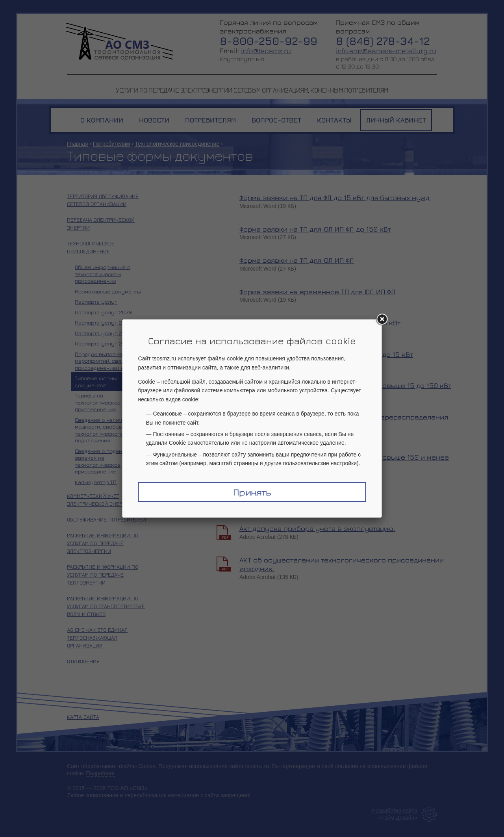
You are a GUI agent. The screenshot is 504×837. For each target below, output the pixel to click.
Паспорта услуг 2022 (103, 333)
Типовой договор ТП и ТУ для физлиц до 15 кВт (320, 323)
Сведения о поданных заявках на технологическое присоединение (103, 461)
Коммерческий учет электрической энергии (100, 500)
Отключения (83, 661)
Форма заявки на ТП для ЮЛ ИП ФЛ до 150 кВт (315, 229)
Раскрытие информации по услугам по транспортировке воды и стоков (106, 606)
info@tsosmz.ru (266, 51)
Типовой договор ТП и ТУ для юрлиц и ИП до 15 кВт (326, 354)
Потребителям (111, 144)
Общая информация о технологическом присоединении (103, 274)
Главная (77, 144)
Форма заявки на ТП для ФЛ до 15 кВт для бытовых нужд (334, 198)
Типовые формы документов (96, 381)
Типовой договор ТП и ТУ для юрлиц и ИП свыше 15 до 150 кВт (345, 385)
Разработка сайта (395, 811)
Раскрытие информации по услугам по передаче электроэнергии (103, 543)
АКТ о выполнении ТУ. (277, 497)
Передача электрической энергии (101, 224)
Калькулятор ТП (96, 482)
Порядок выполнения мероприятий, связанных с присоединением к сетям (110, 361)
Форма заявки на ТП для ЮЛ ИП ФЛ (297, 260)
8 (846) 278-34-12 (383, 41)
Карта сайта (83, 717)
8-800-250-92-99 (269, 41)
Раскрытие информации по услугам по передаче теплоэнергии (103, 574)
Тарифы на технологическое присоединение (98, 402)
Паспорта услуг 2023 (103, 343)
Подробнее (100, 773)
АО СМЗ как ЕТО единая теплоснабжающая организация (97, 637)
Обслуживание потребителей (107, 519)
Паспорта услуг (96, 302)
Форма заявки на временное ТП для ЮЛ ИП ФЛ (317, 292)
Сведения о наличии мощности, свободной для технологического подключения (108, 430)
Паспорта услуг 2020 (104, 312)
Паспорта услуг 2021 (103, 322)
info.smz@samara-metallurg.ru (386, 51)
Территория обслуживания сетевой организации (103, 200)
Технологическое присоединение (177, 144)
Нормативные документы (108, 291)
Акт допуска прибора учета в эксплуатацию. (317, 528)
